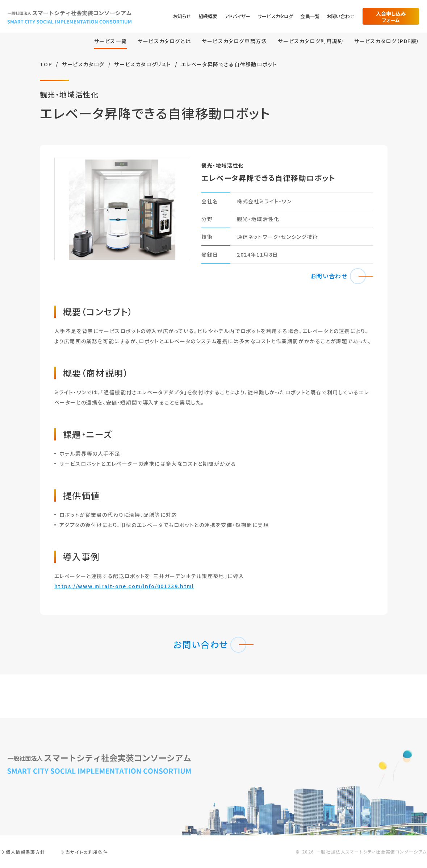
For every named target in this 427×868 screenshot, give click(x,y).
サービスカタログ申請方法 (234, 41)
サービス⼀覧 (111, 41)
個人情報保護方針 (26, 852)
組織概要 (208, 16)
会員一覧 (310, 16)
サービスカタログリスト (143, 64)
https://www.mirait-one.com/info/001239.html (124, 586)
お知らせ (182, 16)
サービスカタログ (275, 16)
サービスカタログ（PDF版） (387, 41)
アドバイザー (237, 16)
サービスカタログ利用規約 (310, 41)
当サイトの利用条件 (87, 852)
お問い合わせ (341, 16)
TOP (46, 64)
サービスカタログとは (164, 41)
